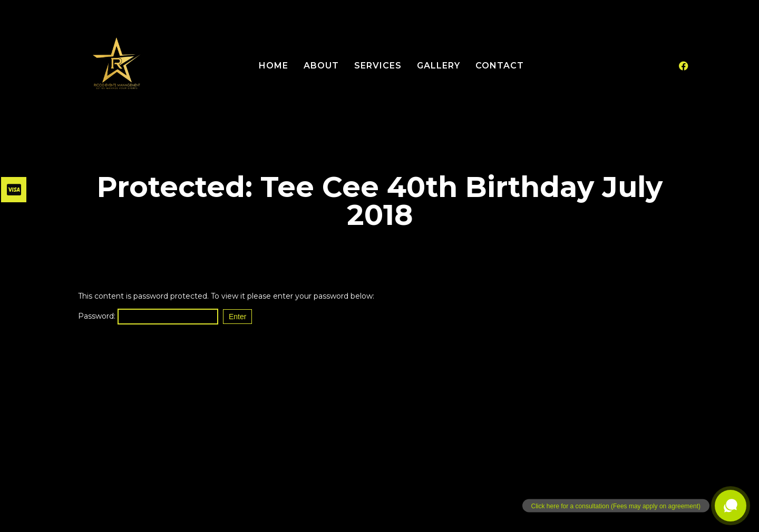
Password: (148, 316)
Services (378, 66)
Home (274, 66)
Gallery (439, 66)
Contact (500, 66)
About (321, 66)
